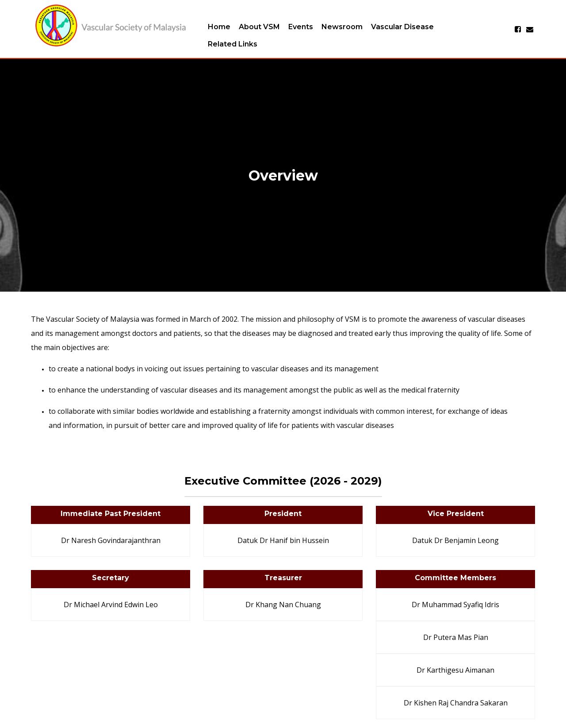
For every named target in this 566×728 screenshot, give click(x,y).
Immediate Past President (111, 514)
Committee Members (455, 578)
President (283, 514)
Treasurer (283, 578)
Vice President (456, 514)
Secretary (111, 578)
